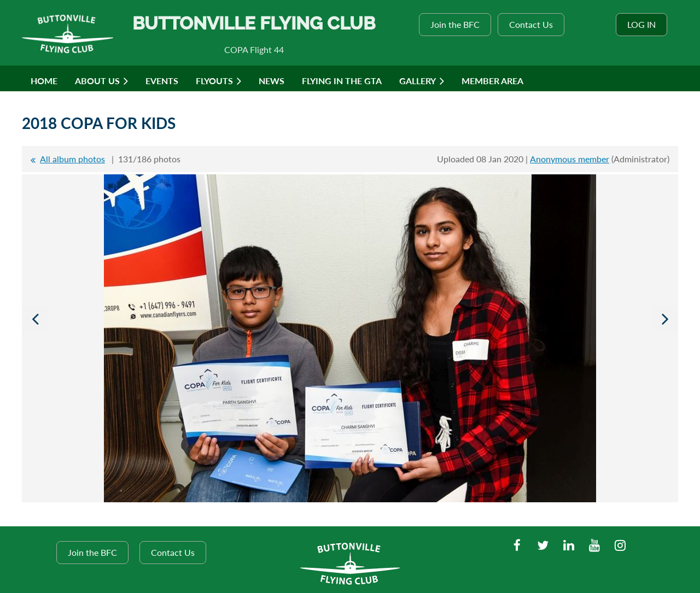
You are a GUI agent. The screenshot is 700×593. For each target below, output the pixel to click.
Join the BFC (455, 24)
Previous (35, 319)
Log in (641, 24)
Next (665, 319)
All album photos (72, 159)
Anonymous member (570, 159)
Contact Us (531, 24)
